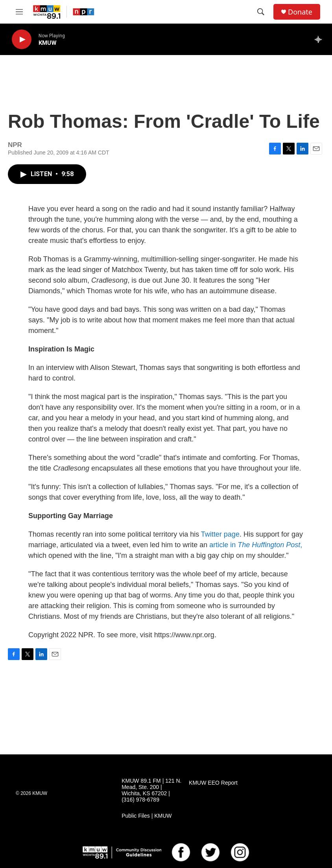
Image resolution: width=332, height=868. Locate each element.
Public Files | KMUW (147, 816)
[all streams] (320, 39)
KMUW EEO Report (213, 783)
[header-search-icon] (261, 12)
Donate (300, 12)
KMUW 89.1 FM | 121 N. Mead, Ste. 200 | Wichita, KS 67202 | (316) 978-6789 (151, 790)
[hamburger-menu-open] (19, 12)
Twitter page (220, 534)
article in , (256, 545)
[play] (22, 40)
